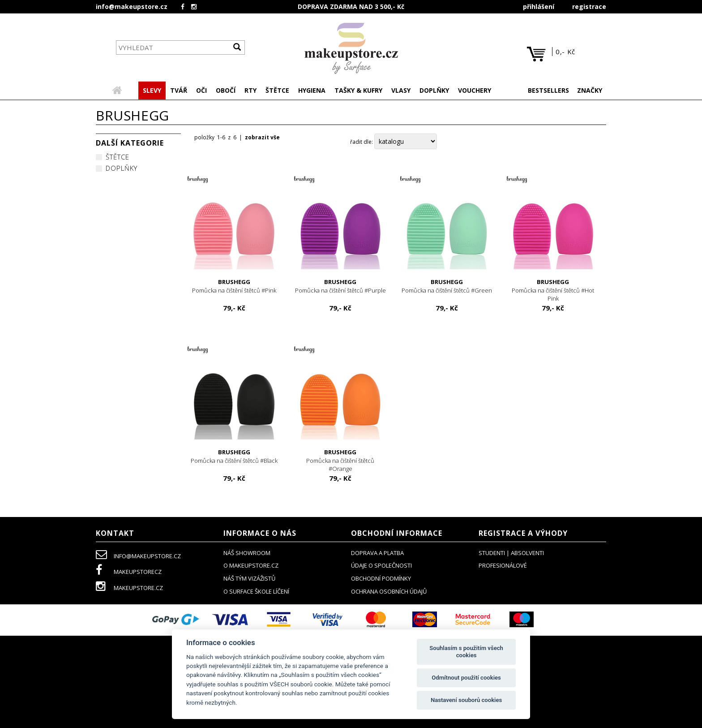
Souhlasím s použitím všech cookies (466, 652)
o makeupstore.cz (251, 566)
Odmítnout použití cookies (466, 678)
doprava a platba (377, 554)
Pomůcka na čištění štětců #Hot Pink (553, 291)
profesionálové (503, 566)
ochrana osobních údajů (389, 592)
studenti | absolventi (511, 554)
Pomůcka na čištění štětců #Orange (341, 461)
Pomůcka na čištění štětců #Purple (341, 287)
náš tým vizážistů (249, 579)
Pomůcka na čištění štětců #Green (447, 287)
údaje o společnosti (381, 566)
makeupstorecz (129, 573)
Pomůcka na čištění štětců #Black (234, 457)
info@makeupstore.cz (132, 6)
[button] (179, 91)
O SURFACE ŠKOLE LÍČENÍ (256, 592)
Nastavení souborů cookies (466, 700)
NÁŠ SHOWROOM (247, 554)
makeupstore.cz (129, 589)
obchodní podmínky (381, 579)
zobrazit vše (262, 138)
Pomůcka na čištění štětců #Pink (234, 287)
